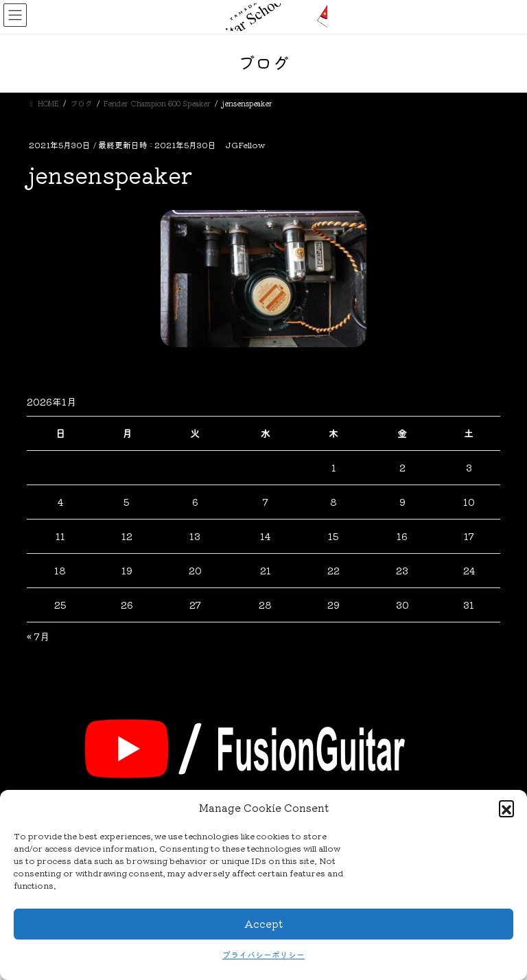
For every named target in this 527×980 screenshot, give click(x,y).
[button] (506, 808)
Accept (263, 923)
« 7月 (38, 636)
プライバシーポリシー (263, 954)
